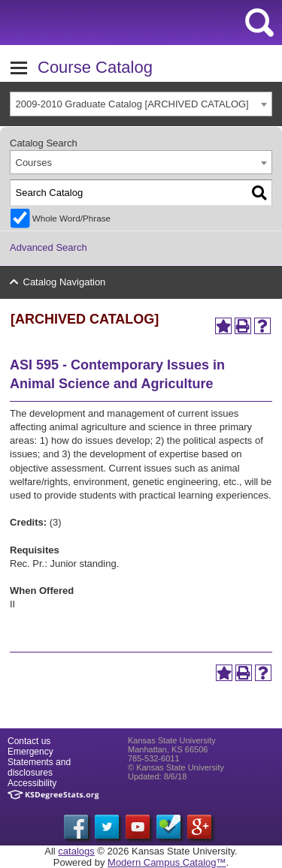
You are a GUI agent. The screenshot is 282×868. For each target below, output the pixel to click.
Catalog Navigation (65, 282)
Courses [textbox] (34, 163)
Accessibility (32, 783)
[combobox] (141, 104)
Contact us (29, 741)
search (259, 23)
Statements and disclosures (39, 767)
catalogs (76, 851)
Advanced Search (49, 247)
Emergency (30, 752)
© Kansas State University (176, 767)
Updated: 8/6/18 (157, 776)
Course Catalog (95, 67)
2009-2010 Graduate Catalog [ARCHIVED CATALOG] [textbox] (132, 104)
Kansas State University (137, 23)
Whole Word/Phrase (71, 218)
